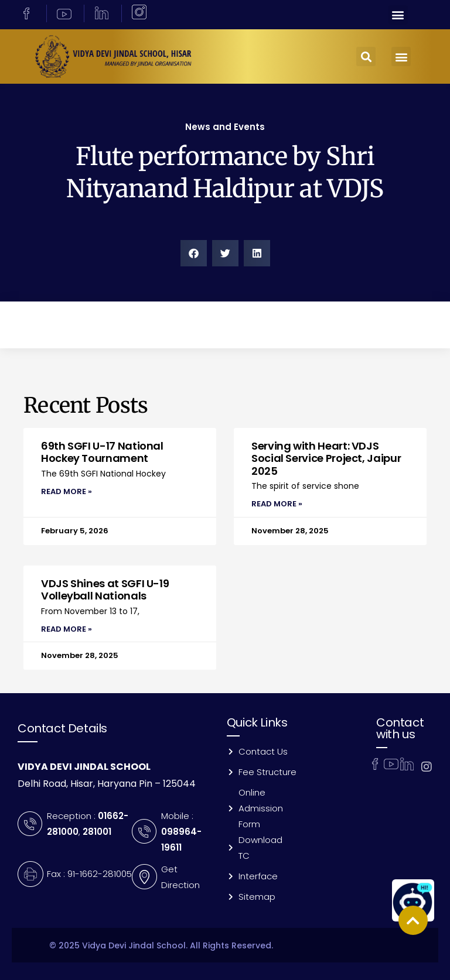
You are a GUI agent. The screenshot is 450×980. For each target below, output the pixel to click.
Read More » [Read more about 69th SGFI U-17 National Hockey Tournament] (67, 491)
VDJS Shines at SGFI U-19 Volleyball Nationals (105, 590)
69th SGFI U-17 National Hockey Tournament (102, 452)
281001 (97, 832)
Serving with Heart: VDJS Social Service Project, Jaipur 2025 (326, 458)
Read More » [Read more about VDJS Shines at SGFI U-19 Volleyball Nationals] (67, 629)
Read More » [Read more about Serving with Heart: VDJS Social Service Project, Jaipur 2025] (277, 504)
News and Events (225, 127)
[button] (398, 15)
